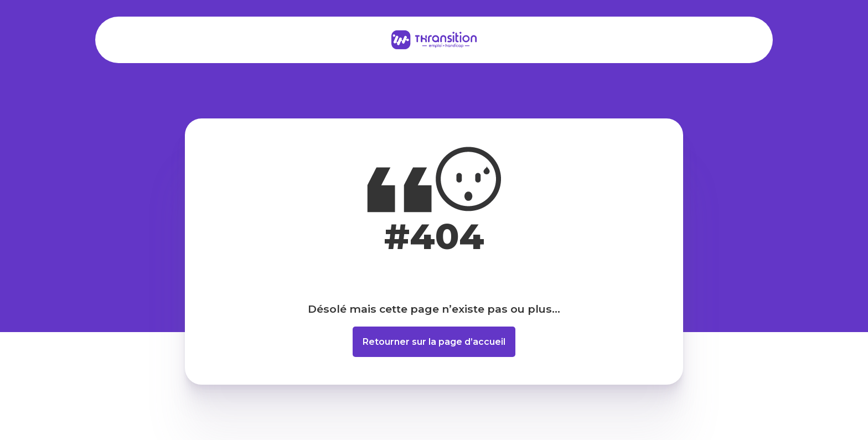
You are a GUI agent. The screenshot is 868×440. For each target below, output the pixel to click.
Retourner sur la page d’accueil (434, 342)
